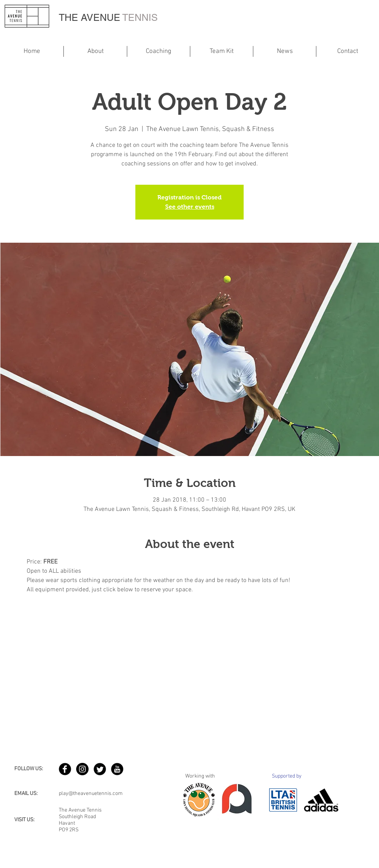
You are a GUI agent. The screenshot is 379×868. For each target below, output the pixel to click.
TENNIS (140, 18)
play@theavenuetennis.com (91, 794)
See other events (190, 207)
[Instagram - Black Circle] (82, 769)
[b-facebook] (65, 769)
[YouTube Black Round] (117, 769)
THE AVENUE (90, 18)
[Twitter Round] (100, 769)
